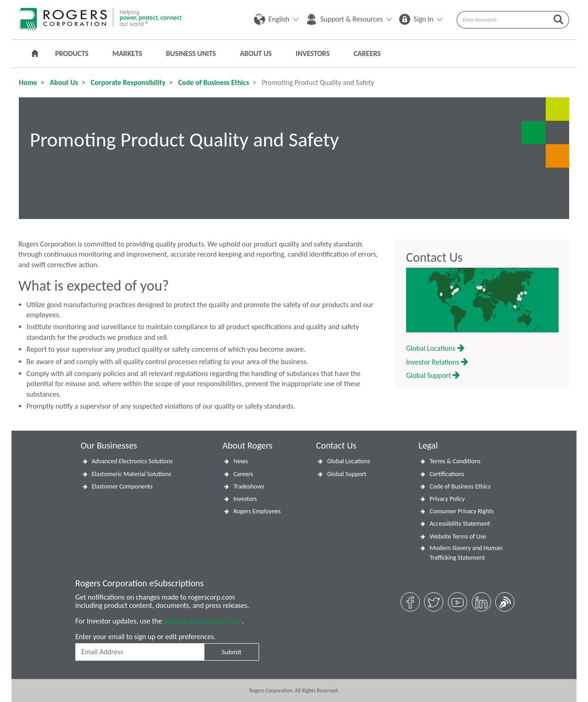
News (240, 461)
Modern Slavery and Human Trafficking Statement (466, 553)
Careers (367, 53)
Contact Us (434, 258)
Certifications (447, 474)
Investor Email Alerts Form (203, 621)
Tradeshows (249, 486)
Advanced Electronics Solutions (132, 461)
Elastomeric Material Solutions (132, 474)
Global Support (433, 375)
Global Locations (435, 348)
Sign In (421, 19)
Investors (313, 53)
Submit (231, 652)
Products (72, 53)
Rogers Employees (257, 511)
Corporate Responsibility (127, 82)
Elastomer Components (122, 486)
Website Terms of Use (458, 536)
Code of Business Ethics (213, 82)
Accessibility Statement (460, 524)
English (276, 19)
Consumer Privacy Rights (462, 511)
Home (28, 82)
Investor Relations (437, 362)
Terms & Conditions (455, 461)
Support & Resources (349, 19)
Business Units (191, 53)
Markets (127, 53)
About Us (256, 53)
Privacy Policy (447, 499)
